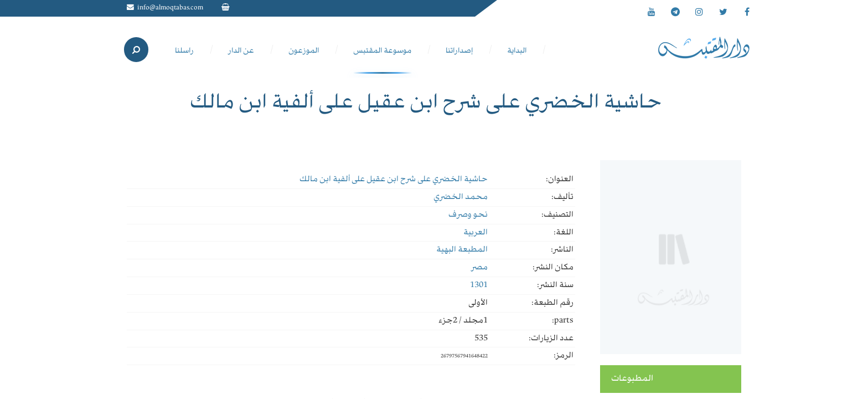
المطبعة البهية (462, 250)
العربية (476, 233)
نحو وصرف (468, 215)
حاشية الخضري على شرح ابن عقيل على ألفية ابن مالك (394, 180)
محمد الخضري (461, 197)
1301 (479, 285)
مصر (479, 268)
